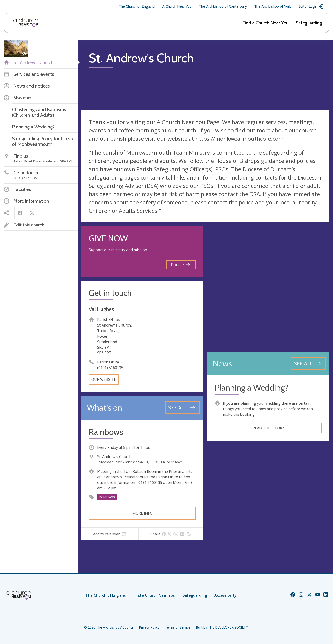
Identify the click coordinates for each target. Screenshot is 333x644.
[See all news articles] (308, 363)
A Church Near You (177, 6)
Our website (104, 379)
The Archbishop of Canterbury (223, 6)
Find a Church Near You (265, 23)
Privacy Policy (149, 627)
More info (142, 513)
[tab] (110, 534)
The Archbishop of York (273, 6)
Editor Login (311, 6)
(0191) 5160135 (110, 368)
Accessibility (225, 595)
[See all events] (182, 408)
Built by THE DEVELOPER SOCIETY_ (222, 627)
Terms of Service (178, 627)
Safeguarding (309, 23)
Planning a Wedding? (251, 388)
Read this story (268, 428)
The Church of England (137, 6)
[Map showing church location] (268, 287)
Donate (180, 265)
